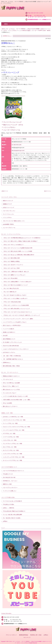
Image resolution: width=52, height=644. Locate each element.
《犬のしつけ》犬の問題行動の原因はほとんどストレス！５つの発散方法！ (22, 238)
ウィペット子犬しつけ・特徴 (10, 423)
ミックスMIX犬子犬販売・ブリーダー (28, 31)
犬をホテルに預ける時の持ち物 (11, 346)
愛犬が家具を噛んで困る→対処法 (11, 366)
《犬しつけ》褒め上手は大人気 (11, 288)
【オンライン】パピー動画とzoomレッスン (14, 221)
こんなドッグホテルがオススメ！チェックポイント (16, 349)
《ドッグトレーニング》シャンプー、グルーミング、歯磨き (18, 319)
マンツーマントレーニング (12, 122)
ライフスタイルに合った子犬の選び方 (12, 501)
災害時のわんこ (7, 362)
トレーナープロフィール (12, 130)
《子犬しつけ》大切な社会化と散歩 (12, 302)
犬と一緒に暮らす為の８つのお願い (12, 518)
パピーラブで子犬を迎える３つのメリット (14, 471)
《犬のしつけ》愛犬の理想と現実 (11, 258)
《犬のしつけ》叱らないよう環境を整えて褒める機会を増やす (19, 255)
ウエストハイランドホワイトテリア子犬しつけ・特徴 (16, 427)
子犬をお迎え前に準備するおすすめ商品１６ (14, 511)
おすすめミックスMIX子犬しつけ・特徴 (13, 417)
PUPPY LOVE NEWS (44, 31)
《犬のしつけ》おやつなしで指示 (11, 268)
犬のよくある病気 (7, 403)
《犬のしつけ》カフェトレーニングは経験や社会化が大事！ (18, 248)
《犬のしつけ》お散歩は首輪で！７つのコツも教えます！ (17, 282)
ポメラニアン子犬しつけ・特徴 (11, 450)
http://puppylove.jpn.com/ (18, 150)
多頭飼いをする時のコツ (9, 332)
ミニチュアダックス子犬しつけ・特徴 (12, 454)
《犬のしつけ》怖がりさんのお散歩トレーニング (15, 285)
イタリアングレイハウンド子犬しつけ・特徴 (14, 420)
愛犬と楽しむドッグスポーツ (10, 406)
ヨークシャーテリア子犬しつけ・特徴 (12, 460)
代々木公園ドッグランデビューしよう (12, 342)
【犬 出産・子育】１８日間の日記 (12, 356)
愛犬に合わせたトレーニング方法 (11, 390)
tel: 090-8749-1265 (17, 145)
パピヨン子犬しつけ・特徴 (10, 440)
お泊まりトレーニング (8, 207)
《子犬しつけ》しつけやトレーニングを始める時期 (16, 305)
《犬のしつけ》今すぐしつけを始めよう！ (14, 245)
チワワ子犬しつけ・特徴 (9, 433)
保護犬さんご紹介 (7, 484)
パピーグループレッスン (9, 211)
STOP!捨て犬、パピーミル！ (10, 481)
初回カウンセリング (8, 201)
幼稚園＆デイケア (7, 204)
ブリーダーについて (8, 379)
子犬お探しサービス (8, 474)
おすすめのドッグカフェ (9, 352)
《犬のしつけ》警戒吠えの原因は (11, 261)
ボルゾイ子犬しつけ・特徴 (10, 447)
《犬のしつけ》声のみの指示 (10, 278)
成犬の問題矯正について (9, 339)
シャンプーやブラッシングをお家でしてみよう (15, 322)
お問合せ (5, 521)
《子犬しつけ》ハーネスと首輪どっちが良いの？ (15, 298)
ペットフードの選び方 (8, 329)
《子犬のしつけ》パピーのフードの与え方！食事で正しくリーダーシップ (21, 315)
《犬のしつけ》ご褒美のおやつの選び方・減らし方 (16, 272)
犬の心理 (5, 336)
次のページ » (47, 191)
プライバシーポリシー (11, 635)
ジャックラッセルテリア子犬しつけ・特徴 (14, 430)
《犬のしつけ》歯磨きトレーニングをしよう (14, 275)
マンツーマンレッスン (8, 214)
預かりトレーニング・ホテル (13, 125)
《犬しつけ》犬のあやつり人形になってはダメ (15, 295)
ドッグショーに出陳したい (10, 491)
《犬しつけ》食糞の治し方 (10, 292)
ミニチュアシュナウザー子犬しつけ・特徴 (14, 457)
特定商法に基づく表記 (36, 635)
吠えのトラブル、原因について (11, 386)
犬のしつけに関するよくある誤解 (11, 383)
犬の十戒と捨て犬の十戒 (9, 477)
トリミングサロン (9, 127)
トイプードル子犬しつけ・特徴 (11, 437)
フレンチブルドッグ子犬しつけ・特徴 (12, 444)
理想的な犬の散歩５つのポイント (11, 376)
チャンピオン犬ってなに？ (10, 393)
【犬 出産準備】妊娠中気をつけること (13, 359)
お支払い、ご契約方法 (8, 508)
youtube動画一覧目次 (8, 224)
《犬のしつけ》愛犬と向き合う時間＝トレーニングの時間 (17, 251)
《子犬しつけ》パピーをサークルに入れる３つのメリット (17, 312)
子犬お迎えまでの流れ (8, 504)
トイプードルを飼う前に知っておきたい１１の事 (15, 396)
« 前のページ (5, 191)
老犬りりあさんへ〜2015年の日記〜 (12, 325)
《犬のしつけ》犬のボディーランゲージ (13, 265)
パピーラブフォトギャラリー (10, 488)
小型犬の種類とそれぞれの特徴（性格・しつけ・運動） (17, 400)
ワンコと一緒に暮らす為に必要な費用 (12, 515)
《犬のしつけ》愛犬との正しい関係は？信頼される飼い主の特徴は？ (20, 241)
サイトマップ (27, 637)
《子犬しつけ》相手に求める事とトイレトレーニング (16, 309)
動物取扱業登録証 (24, 635)
